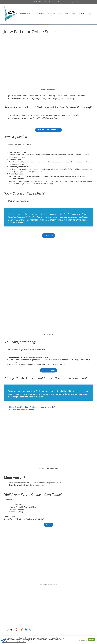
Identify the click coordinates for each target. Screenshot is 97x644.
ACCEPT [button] (91, 640)
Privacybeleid (49, 2)
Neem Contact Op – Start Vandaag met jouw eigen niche (32, 407)
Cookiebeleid (38, 2)
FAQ (74, 14)
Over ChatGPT (64, 14)
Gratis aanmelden (48, 370)
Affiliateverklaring (62, 2)
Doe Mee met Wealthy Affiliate (22, 409)
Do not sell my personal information (14, 642)
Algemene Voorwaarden (78, 2)
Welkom (42, 14)
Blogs (89, 14)
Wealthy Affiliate (15, 217)
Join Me (48, 525)
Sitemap (91, 2)
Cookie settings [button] (82, 640)
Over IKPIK (52, 14)
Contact (81, 14)
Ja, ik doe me (48, 236)
